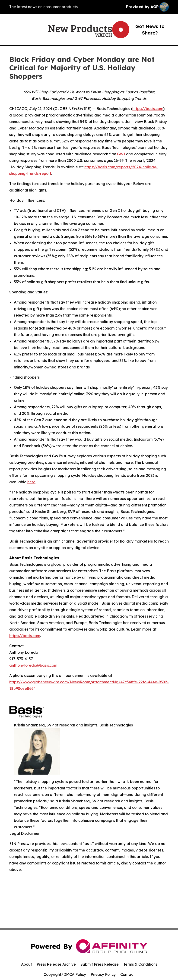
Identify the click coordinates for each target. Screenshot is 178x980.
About (27, 964)
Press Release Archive (56, 964)
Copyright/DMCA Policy (65, 974)
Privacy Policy (103, 974)
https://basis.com (148, 109)
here (31, 482)
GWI (121, 154)
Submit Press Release (100, 964)
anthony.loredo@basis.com (33, 665)
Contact (127, 974)
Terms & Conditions (140, 964)
